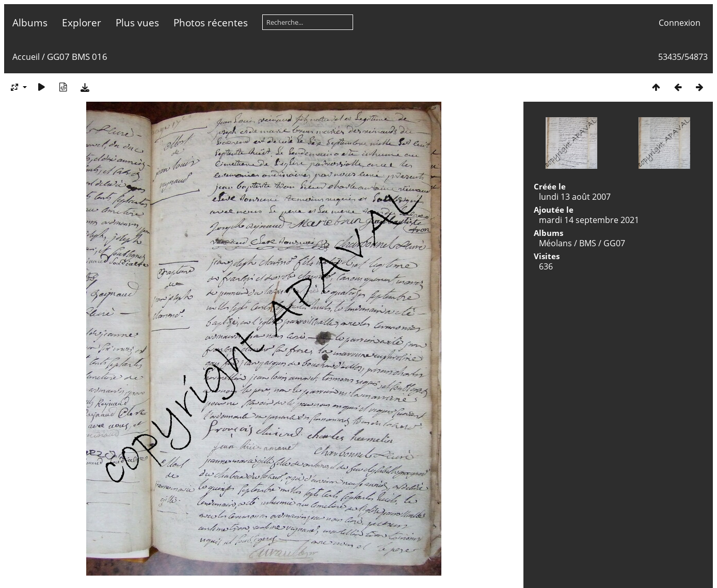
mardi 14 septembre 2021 (589, 220)
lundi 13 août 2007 (575, 197)
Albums (30, 22)
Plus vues (137, 22)
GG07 (614, 243)
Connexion (680, 23)
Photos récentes (211, 22)
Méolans (555, 243)
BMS (588, 243)
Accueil (26, 57)
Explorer (82, 22)
